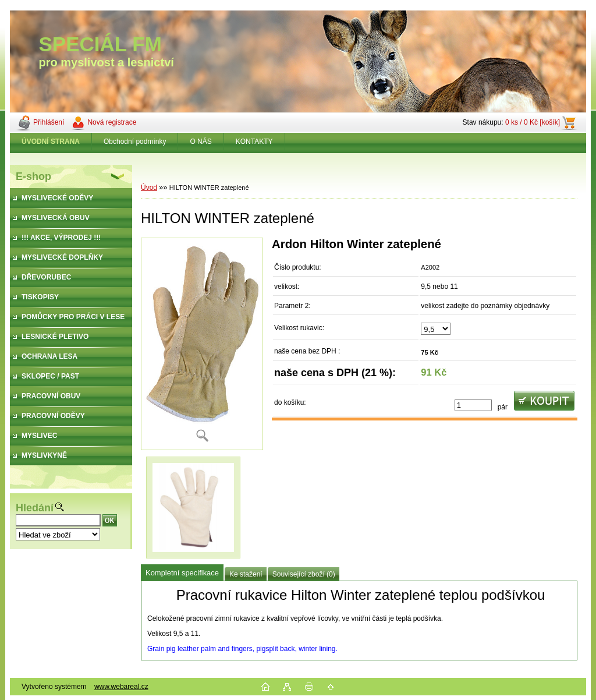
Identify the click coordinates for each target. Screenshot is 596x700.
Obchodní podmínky (135, 142)
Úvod (149, 188)
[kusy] (473, 405)
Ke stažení (246, 574)
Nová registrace (112, 122)
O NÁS (201, 142)
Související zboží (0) (304, 574)
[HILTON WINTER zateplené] (202, 344)
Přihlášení (49, 122)
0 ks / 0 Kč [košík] (533, 122)
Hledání (35, 508)
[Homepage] (51, 142)
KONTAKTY (254, 142)
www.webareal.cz (121, 687)
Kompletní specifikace (182, 573)
